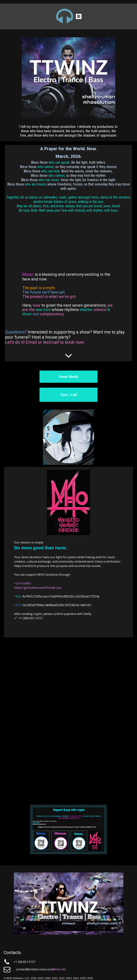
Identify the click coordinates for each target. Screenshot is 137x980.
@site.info (59, 969)
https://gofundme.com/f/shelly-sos (38, 588)
